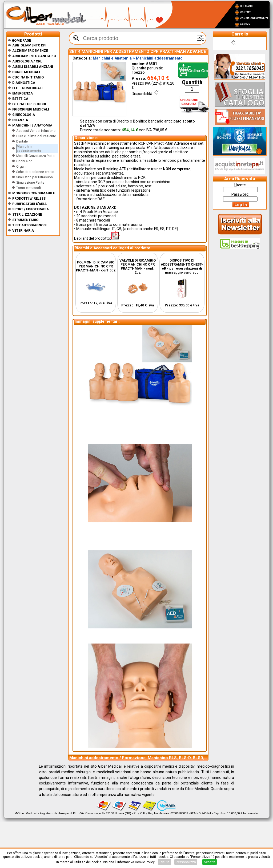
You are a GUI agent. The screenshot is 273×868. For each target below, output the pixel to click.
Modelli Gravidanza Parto (35, 156)
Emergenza (23, 93)
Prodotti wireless (29, 198)
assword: (240, 194)
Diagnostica (24, 83)
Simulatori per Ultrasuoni (35, 177)
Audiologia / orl (27, 61)
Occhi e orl (24, 161)
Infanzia (20, 120)
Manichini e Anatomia (32, 125)
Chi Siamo (246, 6)
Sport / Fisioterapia (31, 209)
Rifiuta (164, 862)
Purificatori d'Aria (29, 204)
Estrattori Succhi (29, 104)
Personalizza (186, 862)
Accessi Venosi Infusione (36, 131)
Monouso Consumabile (34, 193)
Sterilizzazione (27, 214)
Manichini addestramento (29, 149)
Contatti (246, 12)
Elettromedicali (27, 88)
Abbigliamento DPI (29, 45)
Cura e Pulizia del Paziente (36, 136)
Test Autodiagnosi (29, 225)
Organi (21, 166)
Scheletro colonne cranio (35, 172)
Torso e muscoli (29, 188)
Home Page (19, 40)
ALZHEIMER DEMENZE (30, 51)
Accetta (210, 862)
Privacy (245, 25)
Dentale (22, 141)
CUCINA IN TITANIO (28, 77)
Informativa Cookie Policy (136, 862)
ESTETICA (20, 99)
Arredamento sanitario (34, 56)
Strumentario (25, 220)
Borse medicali (26, 72)
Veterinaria (23, 230)
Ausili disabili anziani (33, 67)
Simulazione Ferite (30, 182)
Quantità (192, 82)
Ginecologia (24, 115)
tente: (240, 185)
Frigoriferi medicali (31, 109)
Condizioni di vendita (254, 18)
